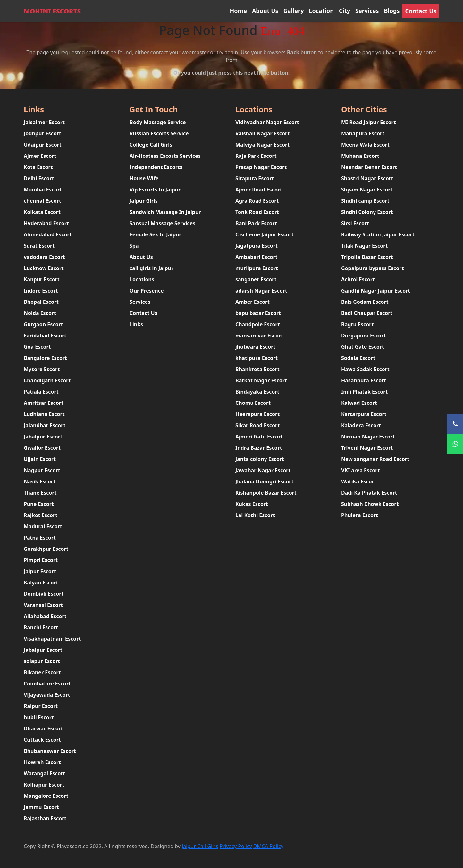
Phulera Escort (360, 515)
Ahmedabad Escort (48, 234)
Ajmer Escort (40, 156)
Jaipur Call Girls (200, 846)
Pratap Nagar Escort (261, 167)
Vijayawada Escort (47, 695)
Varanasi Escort (43, 605)
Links (136, 324)
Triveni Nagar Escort (367, 448)
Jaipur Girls (144, 201)
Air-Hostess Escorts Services (165, 156)
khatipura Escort (257, 358)
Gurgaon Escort (43, 324)
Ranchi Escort (41, 627)
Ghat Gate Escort (363, 347)
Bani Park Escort (256, 223)
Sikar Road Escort (257, 425)
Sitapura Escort (255, 178)
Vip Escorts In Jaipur (155, 190)
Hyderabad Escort (46, 223)
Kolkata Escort (42, 212)
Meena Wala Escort (365, 145)
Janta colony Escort (260, 459)
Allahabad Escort (45, 616)
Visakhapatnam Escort (52, 639)
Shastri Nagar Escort (367, 178)
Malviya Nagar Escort (262, 145)
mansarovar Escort (259, 336)
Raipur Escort (41, 706)
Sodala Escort (358, 358)
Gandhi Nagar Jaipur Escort (376, 291)
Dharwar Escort (43, 728)
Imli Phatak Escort (364, 392)
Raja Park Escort (256, 156)
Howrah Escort (42, 762)
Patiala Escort (41, 392)
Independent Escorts (156, 167)
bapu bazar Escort (258, 313)
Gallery (294, 11)
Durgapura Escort (363, 336)
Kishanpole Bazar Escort (266, 493)
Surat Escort (39, 246)
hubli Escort (39, 717)
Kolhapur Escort (44, 785)
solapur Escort (42, 661)
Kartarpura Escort (364, 414)
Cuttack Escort (42, 740)
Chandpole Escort (258, 324)
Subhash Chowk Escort (370, 504)
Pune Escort (39, 504)
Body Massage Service (158, 122)
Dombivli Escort (44, 594)
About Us (265, 11)
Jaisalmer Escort (44, 122)
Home (238, 11)
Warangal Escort (45, 773)
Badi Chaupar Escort (367, 313)
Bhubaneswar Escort (50, 751)
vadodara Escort (44, 257)
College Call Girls (151, 145)
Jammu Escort (41, 807)
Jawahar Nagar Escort (263, 470)
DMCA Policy (268, 846)
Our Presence (147, 291)
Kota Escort (38, 167)
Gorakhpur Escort (46, 549)
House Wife (144, 178)
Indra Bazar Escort (259, 448)
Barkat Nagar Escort (261, 380)
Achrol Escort (358, 279)
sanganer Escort (256, 279)
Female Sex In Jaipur (156, 234)
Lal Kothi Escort (255, 515)
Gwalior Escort (42, 448)
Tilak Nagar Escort (364, 246)
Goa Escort (37, 347)
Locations (142, 279)
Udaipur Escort (43, 145)
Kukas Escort (252, 504)
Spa (134, 246)
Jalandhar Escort (45, 425)
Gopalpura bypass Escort (372, 268)
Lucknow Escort (44, 268)
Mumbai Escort (43, 190)
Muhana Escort (360, 156)
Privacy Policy (236, 846)
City (345, 11)
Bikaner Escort (42, 672)
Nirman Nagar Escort (368, 437)
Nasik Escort (40, 481)
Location (321, 11)
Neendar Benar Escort (369, 167)
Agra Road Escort (257, 201)
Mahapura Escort (363, 133)
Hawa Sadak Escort (365, 369)
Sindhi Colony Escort (367, 212)
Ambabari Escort (257, 257)
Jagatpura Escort (257, 246)
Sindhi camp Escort (365, 201)
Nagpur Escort (42, 470)
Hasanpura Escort (364, 380)
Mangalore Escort (46, 796)
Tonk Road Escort (257, 212)
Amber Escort (253, 302)
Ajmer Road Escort (259, 190)
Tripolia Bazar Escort (367, 257)
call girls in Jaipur (152, 268)
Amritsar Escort (44, 403)
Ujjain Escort (40, 459)
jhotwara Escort (255, 347)
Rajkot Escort (41, 515)
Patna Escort (40, 538)
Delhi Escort (39, 178)
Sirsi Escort (355, 223)
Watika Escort (359, 481)
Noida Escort (40, 313)
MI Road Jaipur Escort (369, 122)
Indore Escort (41, 291)
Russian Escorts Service (159, 133)
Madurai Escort (43, 526)
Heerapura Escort (257, 414)
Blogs (392, 11)
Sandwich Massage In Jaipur (165, 212)
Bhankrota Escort (257, 369)
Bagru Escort (357, 324)
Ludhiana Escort (44, 414)
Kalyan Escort (41, 583)
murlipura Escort (257, 268)
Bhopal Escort (41, 302)
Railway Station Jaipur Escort (378, 234)
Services (367, 11)
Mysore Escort (42, 369)
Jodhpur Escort (42, 133)
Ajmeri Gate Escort (259, 437)
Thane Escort (40, 493)
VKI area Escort (360, 470)
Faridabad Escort (45, 336)
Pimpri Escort (41, 560)
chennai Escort (42, 201)
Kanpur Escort (42, 279)
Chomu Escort (253, 403)
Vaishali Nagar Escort (262, 133)
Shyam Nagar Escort (367, 190)
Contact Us (421, 11)
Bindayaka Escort (257, 392)
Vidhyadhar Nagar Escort (267, 122)
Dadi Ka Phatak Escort (369, 493)
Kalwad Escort (359, 403)
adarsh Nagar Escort (261, 291)
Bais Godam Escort (365, 302)
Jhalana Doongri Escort (264, 481)
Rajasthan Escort (45, 818)
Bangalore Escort (45, 358)
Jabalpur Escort (43, 437)
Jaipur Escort (40, 571)
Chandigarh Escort (47, 380)
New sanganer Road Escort (375, 459)
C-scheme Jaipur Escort (265, 234)
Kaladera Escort (361, 425)
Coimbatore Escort (47, 684)
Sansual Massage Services (162, 223)
